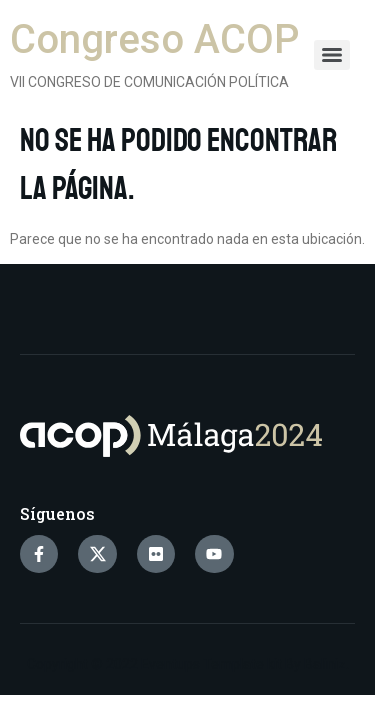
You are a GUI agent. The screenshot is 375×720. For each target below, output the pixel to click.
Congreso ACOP (154, 39)
